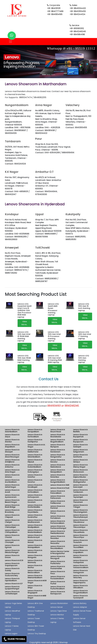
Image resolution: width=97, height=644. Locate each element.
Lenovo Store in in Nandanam (58, 451)
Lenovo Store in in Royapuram (80, 441)
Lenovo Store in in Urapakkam (80, 551)
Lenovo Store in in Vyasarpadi (80, 597)
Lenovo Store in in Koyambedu (35, 511)
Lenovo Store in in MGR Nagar (37, 582)
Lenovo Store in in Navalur (58, 461)
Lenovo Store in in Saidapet (80, 446)
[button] (7, 62)
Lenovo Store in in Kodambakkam (35, 466)
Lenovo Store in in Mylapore (58, 446)
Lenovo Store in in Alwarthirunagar (12, 456)
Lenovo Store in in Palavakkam (58, 492)
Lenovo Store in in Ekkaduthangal (12, 551)
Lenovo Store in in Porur (58, 573)
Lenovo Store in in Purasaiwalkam (58, 578)
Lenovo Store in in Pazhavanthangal (58, 527)
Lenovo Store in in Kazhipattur (35, 441)
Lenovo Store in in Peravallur (58, 542)
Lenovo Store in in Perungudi (58, 557)
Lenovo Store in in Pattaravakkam (58, 522)
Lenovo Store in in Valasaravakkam (81, 567)
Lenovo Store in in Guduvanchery (12, 575)
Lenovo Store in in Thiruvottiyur (80, 536)
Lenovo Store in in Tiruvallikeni (80, 546)
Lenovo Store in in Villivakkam (80, 587)
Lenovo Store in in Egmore (12, 546)
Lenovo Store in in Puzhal (58, 583)
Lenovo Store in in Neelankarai (58, 466)
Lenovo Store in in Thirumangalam (80, 511)
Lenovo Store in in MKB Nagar (37, 597)
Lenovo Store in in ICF (14, 584)
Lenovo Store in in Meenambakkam (35, 577)
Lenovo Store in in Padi (60, 488)
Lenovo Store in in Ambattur (12, 466)
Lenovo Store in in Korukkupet (35, 486)
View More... (25, 323)
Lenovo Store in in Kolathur (35, 476)
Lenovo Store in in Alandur (12, 441)
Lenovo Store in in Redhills (80, 431)
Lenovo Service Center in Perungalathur (60, 552)
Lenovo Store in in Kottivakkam (35, 491)
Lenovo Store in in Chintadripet (12, 526)
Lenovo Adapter (80, 607)
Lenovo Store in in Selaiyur (80, 461)
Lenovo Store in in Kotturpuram (35, 496)
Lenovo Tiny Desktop (37, 634)
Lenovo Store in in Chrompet (12, 541)
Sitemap (64, 642)
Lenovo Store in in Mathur (35, 567)
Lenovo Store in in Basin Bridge (12, 506)
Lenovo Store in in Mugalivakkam (58, 441)
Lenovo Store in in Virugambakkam (80, 592)
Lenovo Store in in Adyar (12, 436)
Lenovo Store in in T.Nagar (80, 506)
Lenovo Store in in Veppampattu (80, 582)
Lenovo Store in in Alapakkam (12, 446)
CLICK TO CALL (14, 639)
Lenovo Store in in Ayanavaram (12, 496)
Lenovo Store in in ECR (14, 560)
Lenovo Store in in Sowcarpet (80, 486)
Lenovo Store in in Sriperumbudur (80, 476)
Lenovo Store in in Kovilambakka (35, 506)
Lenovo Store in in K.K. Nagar (37, 446)
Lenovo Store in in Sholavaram (80, 471)
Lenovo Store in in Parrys (58, 512)
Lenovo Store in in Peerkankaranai (58, 532)
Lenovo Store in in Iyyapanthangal (12, 588)
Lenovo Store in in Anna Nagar (12, 471)
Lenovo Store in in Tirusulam (80, 541)
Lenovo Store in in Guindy (12, 570)
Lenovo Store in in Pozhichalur (58, 562)
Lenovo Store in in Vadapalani (80, 561)
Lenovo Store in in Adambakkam (12, 431)
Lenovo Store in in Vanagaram (80, 572)
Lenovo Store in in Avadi (12, 491)
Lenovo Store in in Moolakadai (58, 436)
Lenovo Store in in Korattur (35, 481)
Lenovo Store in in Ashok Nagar (12, 486)
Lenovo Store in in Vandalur (80, 556)
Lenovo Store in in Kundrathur (35, 516)
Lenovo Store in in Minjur (35, 587)
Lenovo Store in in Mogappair (35, 592)
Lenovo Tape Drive (59, 611)
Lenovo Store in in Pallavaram (58, 497)
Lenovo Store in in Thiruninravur (80, 521)
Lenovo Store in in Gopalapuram (12, 564)
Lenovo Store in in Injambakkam (12, 580)
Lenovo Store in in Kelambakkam (35, 456)
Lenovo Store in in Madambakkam (35, 531)
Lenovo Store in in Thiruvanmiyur (80, 526)
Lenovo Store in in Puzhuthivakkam (58, 588)
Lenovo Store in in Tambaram (80, 491)
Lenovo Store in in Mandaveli (35, 551)
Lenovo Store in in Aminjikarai (12, 461)
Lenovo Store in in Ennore (12, 556)
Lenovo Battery (80, 603)
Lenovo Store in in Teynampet (80, 496)
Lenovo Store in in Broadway (12, 511)
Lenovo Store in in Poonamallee (58, 568)
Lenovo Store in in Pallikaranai (58, 502)
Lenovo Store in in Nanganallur (58, 456)
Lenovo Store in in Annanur (12, 476)
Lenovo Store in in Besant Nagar (12, 501)
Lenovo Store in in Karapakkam (35, 431)
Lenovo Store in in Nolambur (58, 476)
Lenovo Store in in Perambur (58, 537)
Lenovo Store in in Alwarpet (12, 451)
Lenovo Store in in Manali (35, 541)
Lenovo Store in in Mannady (35, 561)
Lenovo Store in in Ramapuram (58, 593)
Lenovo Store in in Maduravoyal (35, 536)
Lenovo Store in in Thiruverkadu (80, 531)
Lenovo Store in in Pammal (58, 507)
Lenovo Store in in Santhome (80, 456)
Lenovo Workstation (59, 603)
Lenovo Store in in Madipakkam (35, 526)
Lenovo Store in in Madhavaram (35, 521)
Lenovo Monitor (57, 615)
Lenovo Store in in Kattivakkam (35, 436)
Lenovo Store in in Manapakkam (35, 546)
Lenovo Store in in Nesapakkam (58, 471)
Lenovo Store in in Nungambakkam (58, 481)
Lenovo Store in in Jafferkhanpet (12, 593)
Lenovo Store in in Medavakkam (35, 572)
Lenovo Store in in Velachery (80, 577)
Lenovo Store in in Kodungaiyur (35, 471)
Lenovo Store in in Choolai (12, 536)
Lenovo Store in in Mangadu (35, 556)
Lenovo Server (57, 607)
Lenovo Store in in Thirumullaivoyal (80, 516)
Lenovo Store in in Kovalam (35, 501)
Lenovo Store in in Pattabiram (58, 517)
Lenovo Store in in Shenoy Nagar (80, 466)
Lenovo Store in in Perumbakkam (58, 547)
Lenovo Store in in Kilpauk (35, 461)
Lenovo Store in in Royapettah (80, 436)
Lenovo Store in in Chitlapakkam (12, 531)
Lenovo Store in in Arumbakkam (12, 481)
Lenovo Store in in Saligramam (80, 451)
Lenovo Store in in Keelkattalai (35, 451)
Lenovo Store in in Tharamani (80, 501)
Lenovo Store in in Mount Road (58, 431)
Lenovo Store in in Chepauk (12, 516)
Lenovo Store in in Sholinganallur (80, 481)
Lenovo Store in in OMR (60, 485)
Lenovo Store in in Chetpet (12, 521)
